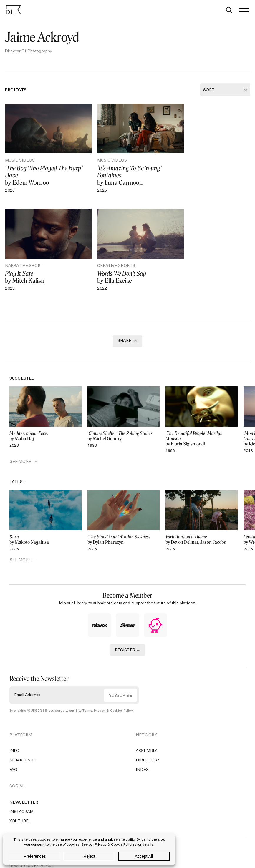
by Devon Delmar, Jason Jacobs (202, 530)
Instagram (21, 802)
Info (14, 742)
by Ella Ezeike (44, 267)
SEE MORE (20, 452)
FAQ (13, 760)
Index (142, 760)
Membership (23, 751)
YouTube (19, 812)
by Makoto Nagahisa (45, 530)
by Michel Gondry (124, 426)
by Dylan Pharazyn (124, 530)
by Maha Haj (45, 426)
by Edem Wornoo (44, 171)
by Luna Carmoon (128, 171)
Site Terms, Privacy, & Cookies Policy (104, 701)
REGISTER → (128, 641)
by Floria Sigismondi (202, 429)
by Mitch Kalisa (212, 167)
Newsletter (24, 793)
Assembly (146, 742)
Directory (148, 751)
